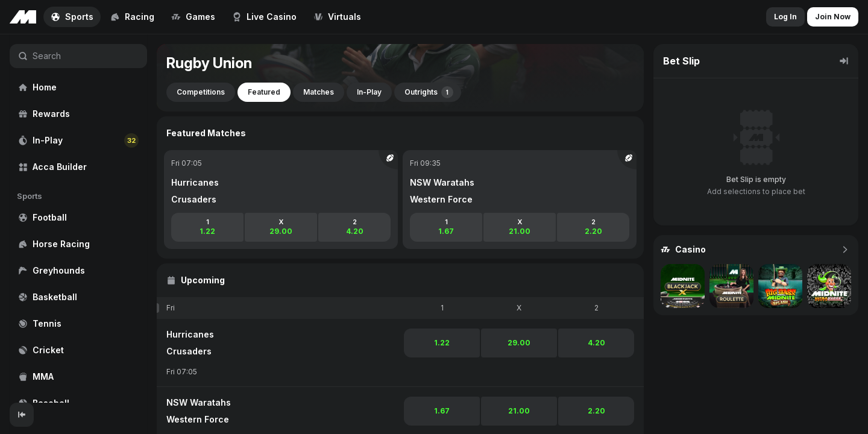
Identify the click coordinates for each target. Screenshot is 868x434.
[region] (78, 219)
